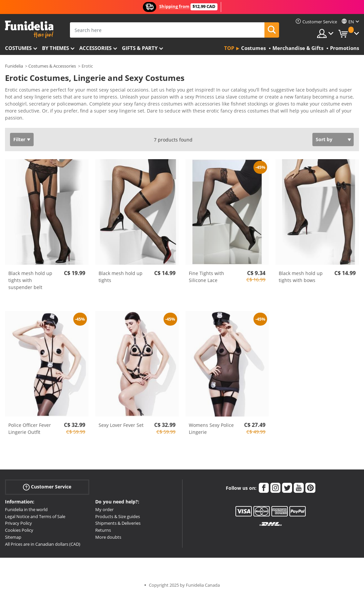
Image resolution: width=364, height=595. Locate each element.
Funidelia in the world (26, 509)
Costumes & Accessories (52, 66)
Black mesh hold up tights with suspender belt (30, 280)
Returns (103, 530)
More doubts (108, 537)
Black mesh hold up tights (121, 277)
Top (229, 48)
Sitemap (13, 537)
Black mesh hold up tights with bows (301, 277)
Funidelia (14, 66)
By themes (55, 48)
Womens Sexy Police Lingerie (211, 429)
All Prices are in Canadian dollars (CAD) (43, 544)
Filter (19, 139)
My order (104, 509)
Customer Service (47, 487)
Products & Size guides (118, 516)
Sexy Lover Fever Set (121, 425)
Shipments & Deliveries (118, 523)
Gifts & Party (140, 48)
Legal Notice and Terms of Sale (35, 516)
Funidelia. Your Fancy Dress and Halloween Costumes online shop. (29, 29)
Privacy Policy (18, 523)
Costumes (18, 48)
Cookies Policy (19, 530)
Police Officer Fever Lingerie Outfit (30, 429)
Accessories (95, 48)
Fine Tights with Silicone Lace (206, 277)
